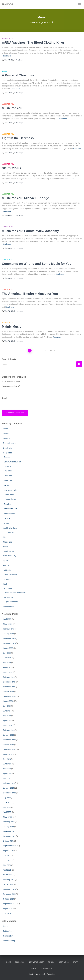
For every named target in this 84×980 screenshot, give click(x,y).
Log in (6, 926)
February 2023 (9, 783)
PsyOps (51, 962)
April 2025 (7, 667)
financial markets (10, 443)
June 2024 (7, 711)
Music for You (12, 108)
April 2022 (7, 812)
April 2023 (7, 773)
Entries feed (8, 931)
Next (52, 351)
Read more (7, 56)
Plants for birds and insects (15, 593)
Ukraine (7, 518)
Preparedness (10, 499)
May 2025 (7, 663)
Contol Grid (8, 438)
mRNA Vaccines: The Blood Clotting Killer (33, 42)
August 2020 (8, 909)
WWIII (6, 523)
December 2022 (9, 793)
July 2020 (7, 913)
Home (9, 962)
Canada (7, 457)
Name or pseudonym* (13, 388)
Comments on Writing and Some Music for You (37, 264)
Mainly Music (12, 327)
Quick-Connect (46, 968)
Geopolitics (7, 453)
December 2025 (9, 639)
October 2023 (8, 745)
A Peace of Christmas (18, 75)
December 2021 (9, 831)
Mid (5, 537)
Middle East (8, 481)
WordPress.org (9, 941)
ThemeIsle (51, 974)
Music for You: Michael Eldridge (25, 198)
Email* (13, 400)
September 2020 (10, 904)
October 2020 (8, 899)
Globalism (8, 476)
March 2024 (8, 725)
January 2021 (8, 884)
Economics (20, 962)
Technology (8, 597)
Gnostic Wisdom (10, 575)
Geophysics (8, 448)
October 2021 (8, 841)
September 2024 (10, 696)
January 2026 (8, 634)
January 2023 (8, 788)
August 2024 (8, 701)
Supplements (9, 532)
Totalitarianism (9, 514)
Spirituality (7, 570)
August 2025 (8, 648)
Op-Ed (6, 561)
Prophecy (8, 579)
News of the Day (10, 556)
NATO (6, 485)
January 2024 (8, 735)
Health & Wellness (10, 528)
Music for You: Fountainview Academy (30, 231)
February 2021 (9, 880)
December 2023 (9, 740)
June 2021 (7, 860)
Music (4, 71)
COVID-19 (8, 467)
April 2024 (7, 720)
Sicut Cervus (11, 168)
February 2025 (9, 677)
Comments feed (9, 936)
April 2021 (7, 870)
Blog (33, 968)
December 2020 (9, 889)
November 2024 (9, 687)
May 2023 (7, 769)
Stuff (5, 584)
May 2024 (7, 716)
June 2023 (7, 764)
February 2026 (9, 629)
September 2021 (10, 846)
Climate (6, 434)
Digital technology (12, 602)
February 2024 (9, 730)
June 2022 (7, 802)
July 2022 (7, 798)
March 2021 (8, 875)
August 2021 (8, 851)
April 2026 (7, 619)
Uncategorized (9, 606)
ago (19, 60)
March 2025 (8, 672)
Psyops (6, 565)
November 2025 (9, 643)
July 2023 (7, 759)
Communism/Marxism (12, 462)
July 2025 (7, 653)
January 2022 (8, 827)
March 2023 (8, 778)
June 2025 (7, 658)
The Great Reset (10, 509)
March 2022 (8, 817)
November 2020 (9, 894)
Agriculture (8, 588)
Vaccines (8, 471)
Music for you (8, 38)
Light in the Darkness (18, 138)
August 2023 (8, 754)
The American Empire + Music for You (30, 294)
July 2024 (7, 706)
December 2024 (9, 682)
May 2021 (7, 865)
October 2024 (8, 691)
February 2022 (9, 822)
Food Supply (10, 494)
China (5, 429)
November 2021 (9, 836)
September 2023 (10, 749)
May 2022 (7, 807)
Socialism (8, 504)
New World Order (11, 490)
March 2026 (8, 624)
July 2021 (7, 855)
